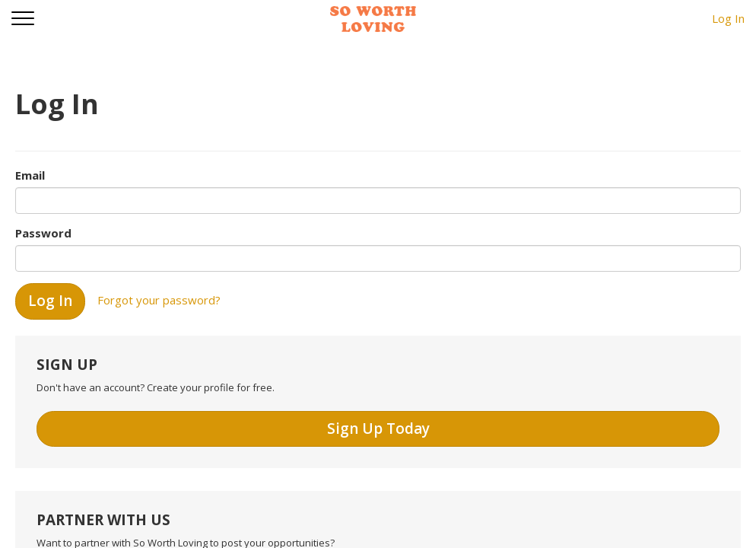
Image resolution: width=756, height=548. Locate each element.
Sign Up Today (378, 429)
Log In (728, 18)
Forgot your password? (159, 300)
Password (43, 233)
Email (30, 175)
